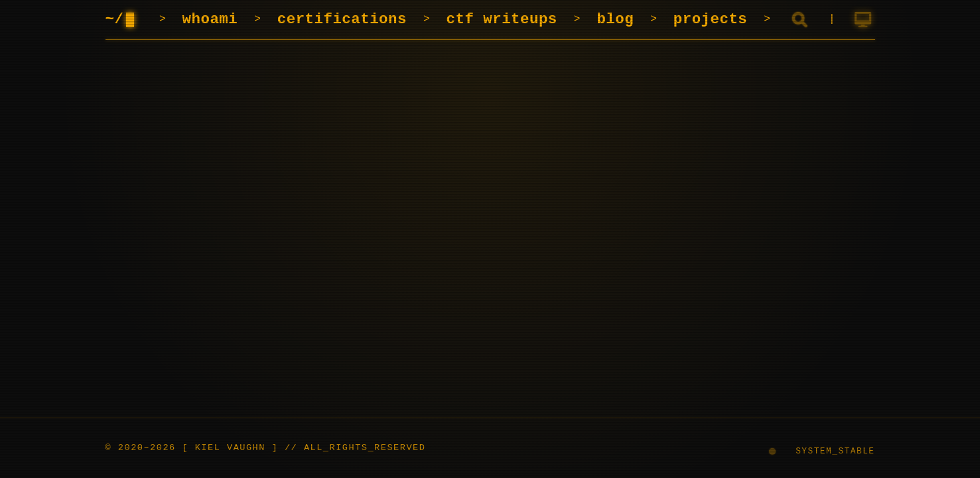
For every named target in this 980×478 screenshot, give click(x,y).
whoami (210, 19)
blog (615, 19)
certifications (342, 19)
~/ (125, 19)
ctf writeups (502, 19)
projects (711, 19)
